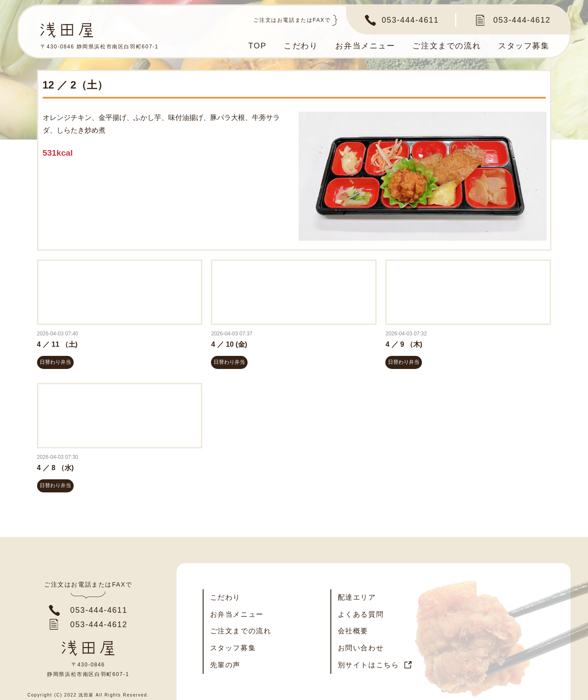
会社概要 (353, 631)
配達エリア (357, 597)
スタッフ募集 (524, 46)
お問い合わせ (361, 648)
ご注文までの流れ (447, 46)
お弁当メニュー (365, 46)
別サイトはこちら (369, 665)
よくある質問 (361, 614)
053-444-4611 (410, 20)
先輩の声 (225, 665)
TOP (257, 46)
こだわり (300, 46)
